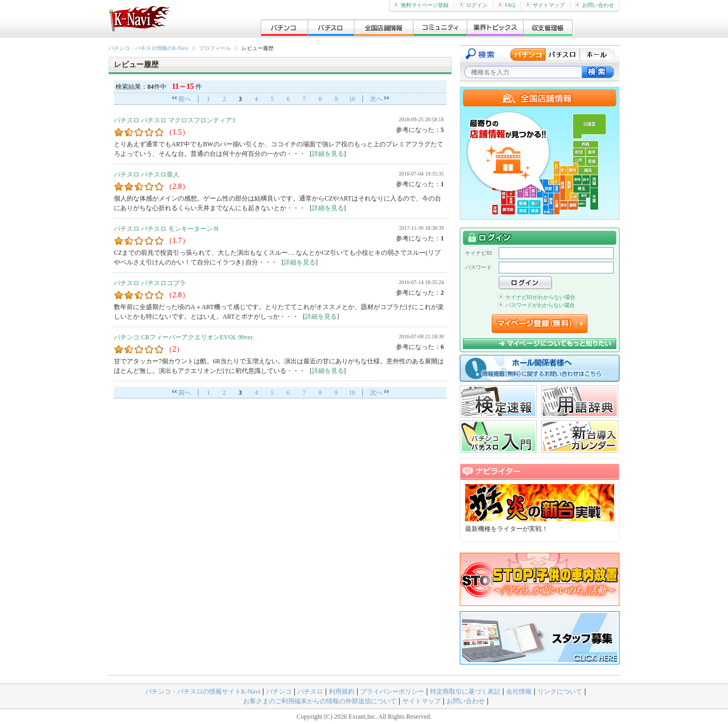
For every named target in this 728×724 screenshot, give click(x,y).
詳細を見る (328, 154)
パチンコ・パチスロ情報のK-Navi (148, 48)
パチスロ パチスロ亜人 (147, 174)
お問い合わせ (595, 5)
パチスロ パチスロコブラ (150, 283)
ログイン (473, 5)
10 (352, 99)
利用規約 (342, 692)
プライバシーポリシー (392, 692)
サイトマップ (545, 5)
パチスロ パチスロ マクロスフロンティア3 (175, 120)
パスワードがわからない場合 (537, 305)
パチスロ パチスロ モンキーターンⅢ (167, 229)
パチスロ (310, 692)
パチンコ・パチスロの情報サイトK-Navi (203, 692)
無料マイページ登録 (421, 5)
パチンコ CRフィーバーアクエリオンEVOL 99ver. (184, 337)
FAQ (507, 5)
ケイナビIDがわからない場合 (537, 297)
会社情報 (519, 692)
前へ (185, 99)
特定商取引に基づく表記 (465, 692)
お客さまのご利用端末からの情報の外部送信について (320, 701)
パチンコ (279, 692)
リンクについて (560, 692)
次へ (376, 99)
